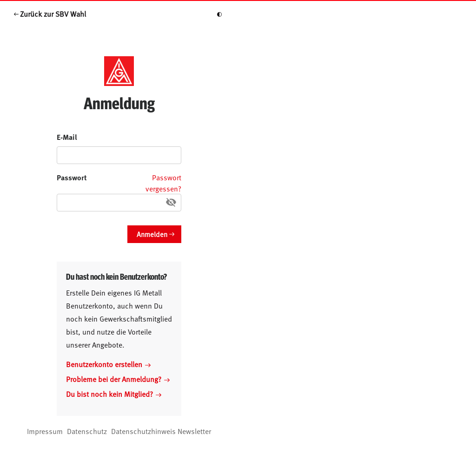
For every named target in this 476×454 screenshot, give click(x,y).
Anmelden (152, 234)
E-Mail (67, 137)
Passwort (72, 177)
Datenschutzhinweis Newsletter (161, 431)
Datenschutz (87, 431)
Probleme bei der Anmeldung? (118, 379)
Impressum (45, 431)
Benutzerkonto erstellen (108, 364)
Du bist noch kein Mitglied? (114, 394)
